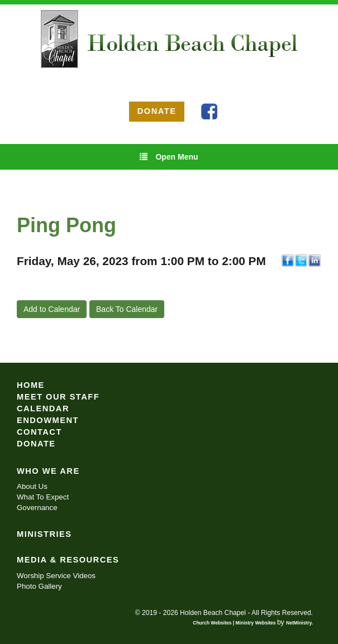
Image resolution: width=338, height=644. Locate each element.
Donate (36, 444)
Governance (37, 508)
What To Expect (43, 497)
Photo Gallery (39, 586)
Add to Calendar (52, 309)
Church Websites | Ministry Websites (235, 623)
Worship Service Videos (56, 576)
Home (31, 385)
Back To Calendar (127, 309)
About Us (32, 486)
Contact (39, 432)
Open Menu (169, 157)
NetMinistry (299, 623)
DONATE (157, 111)
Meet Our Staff (58, 397)
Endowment (48, 420)
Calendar (43, 408)
